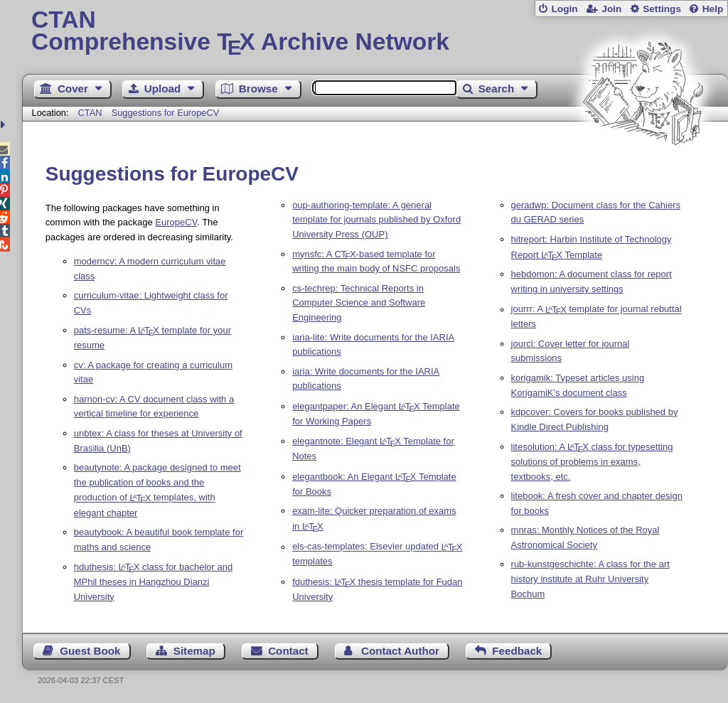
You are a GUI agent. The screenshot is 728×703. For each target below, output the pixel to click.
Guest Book (90, 651)
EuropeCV (176, 222)
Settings (662, 9)
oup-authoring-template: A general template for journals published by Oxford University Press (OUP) (376, 220)
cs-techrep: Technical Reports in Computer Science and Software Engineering (359, 303)
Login (564, 9)
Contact (288, 651)
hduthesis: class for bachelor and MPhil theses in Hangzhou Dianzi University (154, 582)
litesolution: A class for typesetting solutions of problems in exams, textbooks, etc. (592, 462)
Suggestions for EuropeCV (166, 113)
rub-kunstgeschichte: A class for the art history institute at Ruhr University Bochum (590, 579)
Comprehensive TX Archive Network (375, 32)
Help (713, 9)
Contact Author (400, 651)
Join (611, 9)
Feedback (517, 651)
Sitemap (194, 651)
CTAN (90, 113)
